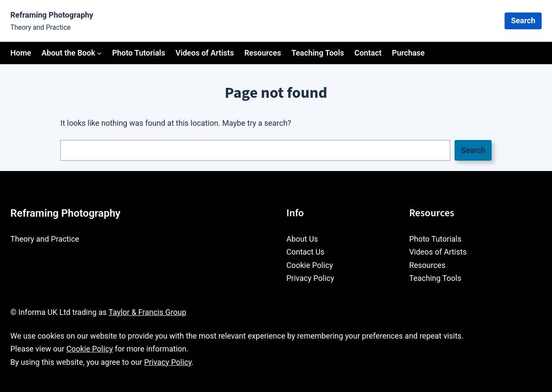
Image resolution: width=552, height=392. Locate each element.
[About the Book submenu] (99, 53)
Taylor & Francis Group (147, 312)
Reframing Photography (52, 15)
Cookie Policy (90, 349)
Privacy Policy (168, 362)
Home (21, 53)
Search (523, 20)
